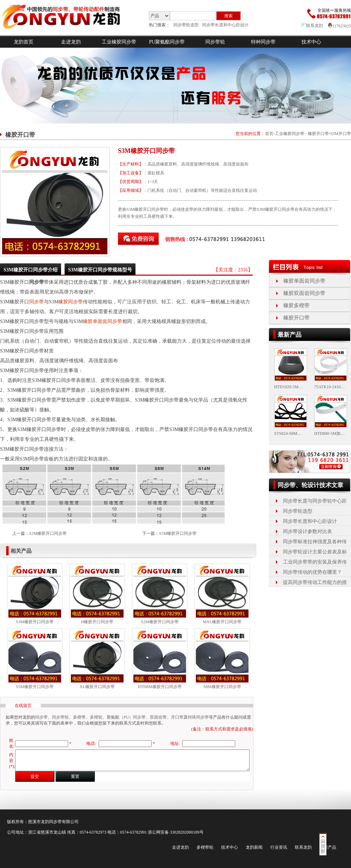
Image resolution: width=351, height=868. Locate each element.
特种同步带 (263, 42)
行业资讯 (279, 847)
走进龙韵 (71, 42)
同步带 (37, 302)
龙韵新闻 (254, 847)
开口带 (177, 717)
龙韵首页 (24, 42)
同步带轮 (215, 42)
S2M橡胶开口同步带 (48, 533)
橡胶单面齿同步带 (102, 321)
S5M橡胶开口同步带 (178, 533)
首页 (269, 134)
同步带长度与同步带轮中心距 (315, 501)
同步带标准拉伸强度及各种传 (315, 542)
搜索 (229, 16)
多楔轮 (96, 717)
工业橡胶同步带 (119, 42)
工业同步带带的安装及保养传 (315, 562)
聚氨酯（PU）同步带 (126, 717)
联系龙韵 (312, 26)
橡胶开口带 (318, 134)
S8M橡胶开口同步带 (222, 687)
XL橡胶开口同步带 (97, 687)
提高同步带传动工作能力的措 (315, 582)
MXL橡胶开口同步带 (222, 622)
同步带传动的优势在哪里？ (312, 572)
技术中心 (311, 42)
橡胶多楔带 (296, 305)
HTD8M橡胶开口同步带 (160, 687)
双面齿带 (158, 717)
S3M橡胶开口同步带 (35, 622)
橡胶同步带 (71, 302)
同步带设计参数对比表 (307, 531)
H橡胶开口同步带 (97, 622)
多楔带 (79, 717)
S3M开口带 (341, 134)
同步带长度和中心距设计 (225, 25)
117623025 (340, 26)
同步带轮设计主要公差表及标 (315, 552)
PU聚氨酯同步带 (167, 42)
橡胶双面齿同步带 (304, 293)
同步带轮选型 (186, 25)
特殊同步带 (198, 717)
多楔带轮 (205, 847)
